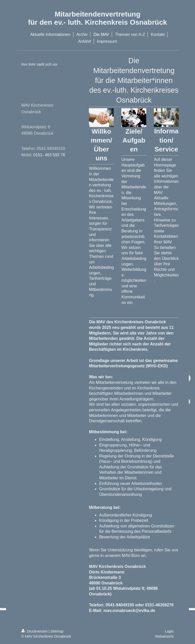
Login (169, 631)
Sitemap (57, 631)
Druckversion (35, 631)
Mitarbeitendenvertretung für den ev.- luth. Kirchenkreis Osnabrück (97, 18)
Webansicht (164, 636)
